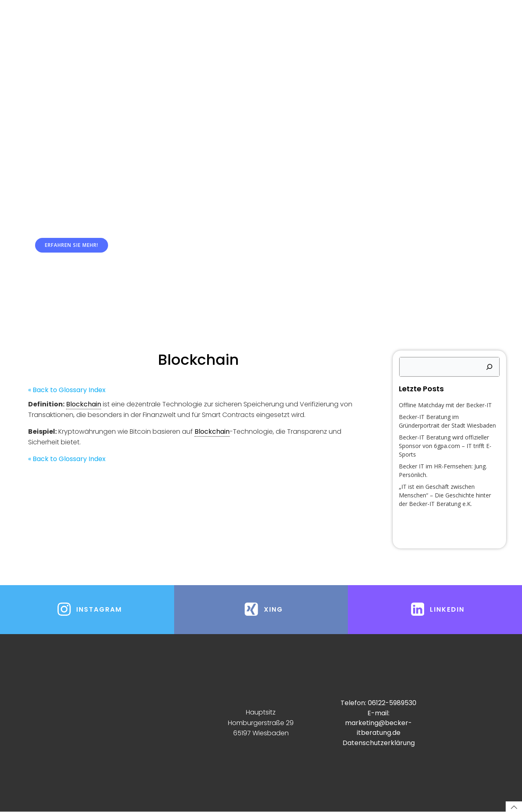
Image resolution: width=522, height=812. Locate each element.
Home (124, 24)
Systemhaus (175, 24)
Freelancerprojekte (393, 24)
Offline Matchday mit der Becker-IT (445, 405)
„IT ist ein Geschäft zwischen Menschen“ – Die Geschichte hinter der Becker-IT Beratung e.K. (445, 495)
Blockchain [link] (84, 405)
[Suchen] (489, 367)
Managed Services (243, 24)
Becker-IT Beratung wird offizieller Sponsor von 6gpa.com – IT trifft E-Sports (445, 446)
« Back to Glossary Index (67, 390)
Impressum (460, 24)
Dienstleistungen (317, 24)
